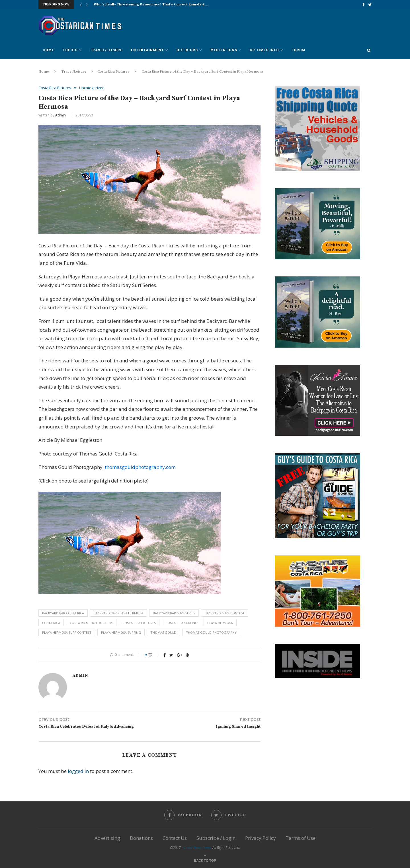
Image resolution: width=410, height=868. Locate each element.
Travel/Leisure (106, 50)
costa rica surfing (182, 623)
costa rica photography (91, 623)
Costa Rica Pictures (113, 71)
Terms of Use (301, 838)
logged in (78, 771)
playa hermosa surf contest (67, 632)
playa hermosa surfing (121, 632)
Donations (141, 838)
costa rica (51, 623)
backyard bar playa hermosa (118, 613)
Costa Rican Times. (198, 848)
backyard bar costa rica (63, 613)
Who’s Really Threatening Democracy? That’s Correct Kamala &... (151, 4)
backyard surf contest (225, 613)
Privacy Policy (261, 838)
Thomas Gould (163, 632)
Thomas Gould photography (211, 632)
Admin (61, 115)
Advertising (107, 838)
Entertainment (147, 50)
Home (48, 50)
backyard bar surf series (174, 613)
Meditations (224, 50)
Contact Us (175, 838)
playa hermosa (220, 623)
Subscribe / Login (216, 838)
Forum (298, 50)
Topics (70, 50)
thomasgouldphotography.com (140, 467)
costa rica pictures (139, 623)
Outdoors (187, 50)
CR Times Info (264, 50)
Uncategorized (92, 88)
